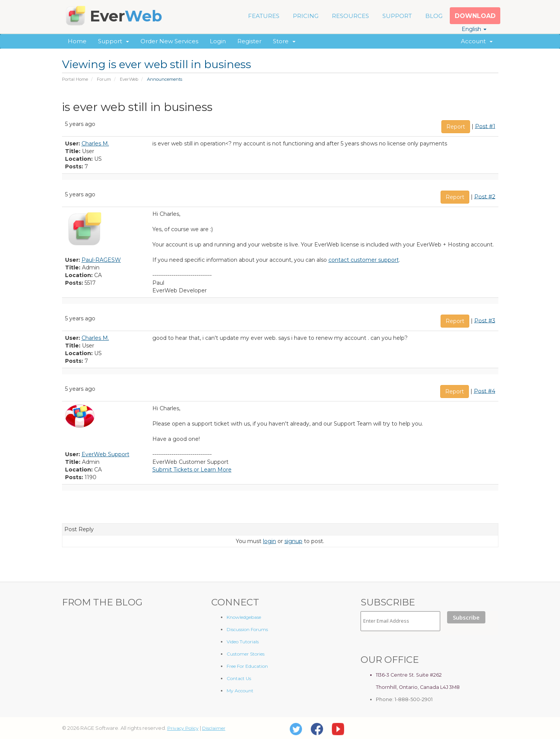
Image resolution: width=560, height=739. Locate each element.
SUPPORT (397, 16)
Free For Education (247, 666)
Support (113, 41)
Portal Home (75, 79)
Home (77, 41)
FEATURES (264, 16)
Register (249, 41)
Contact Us (239, 678)
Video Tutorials (243, 642)
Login (218, 41)
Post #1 (485, 126)
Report (456, 127)
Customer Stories (246, 654)
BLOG (434, 16)
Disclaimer (214, 728)
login (269, 541)
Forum (104, 79)
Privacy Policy (183, 728)
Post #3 (485, 320)
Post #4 (485, 391)
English (474, 29)
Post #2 (485, 196)
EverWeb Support (105, 454)
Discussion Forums (247, 629)
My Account (240, 691)
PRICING (306, 16)
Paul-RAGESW (101, 260)
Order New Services (169, 41)
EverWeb (129, 79)
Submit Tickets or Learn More (192, 470)
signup (293, 541)
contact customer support (364, 260)
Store (284, 41)
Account (477, 41)
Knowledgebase (244, 617)
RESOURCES (350, 16)
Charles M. (95, 144)
